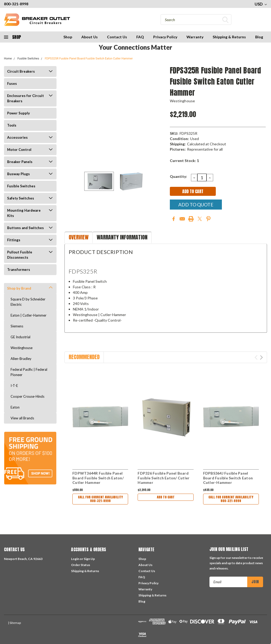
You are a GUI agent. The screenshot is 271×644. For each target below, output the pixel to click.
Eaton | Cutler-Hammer (29, 315)
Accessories (17, 137)
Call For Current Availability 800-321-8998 (100, 500)
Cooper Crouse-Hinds (27, 396)
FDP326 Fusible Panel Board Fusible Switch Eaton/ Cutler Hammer (163, 478)
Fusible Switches (28, 59)
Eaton (15, 407)
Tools (12, 125)
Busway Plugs (18, 174)
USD (261, 4)
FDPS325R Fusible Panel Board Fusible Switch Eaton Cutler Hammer (89, 59)
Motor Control (19, 150)
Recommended (84, 357)
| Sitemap (14, 623)
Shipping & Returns (229, 37)
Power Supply (18, 113)
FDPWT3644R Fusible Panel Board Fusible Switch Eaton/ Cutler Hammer (98, 478)
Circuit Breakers (21, 71)
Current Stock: (184, 161)
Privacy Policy (165, 37)
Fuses (12, 84)
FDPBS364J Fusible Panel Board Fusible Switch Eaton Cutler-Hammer (228, 478)
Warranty (195, 37)
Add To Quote (196, 205)
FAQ (140, 37)
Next (261, 357)
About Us (90, 37)
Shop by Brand (19, 288)
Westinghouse (22, 348)
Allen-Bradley (21, 359)
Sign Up (89, 559)
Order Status (81, 565)
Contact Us (117, 37)
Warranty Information (122, 237)
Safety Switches (21, 198)
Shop (68, 37)
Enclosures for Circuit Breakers (25, 98)
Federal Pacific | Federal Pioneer (29, 372)
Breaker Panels (20, 162)
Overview (79, 237)
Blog (259, 37)
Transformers (19, 270)
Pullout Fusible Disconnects (20, 255)
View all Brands (22, 418)
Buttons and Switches (25, 228)
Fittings (14, 240)
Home (8, 59)
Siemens (17, 326)
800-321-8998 (16, 4)
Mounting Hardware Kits (24, 213)
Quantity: (178, 176)
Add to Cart (166, 498)
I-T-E (14, 386)
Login (75, 559)
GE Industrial (20, 337)
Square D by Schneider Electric (28, 302)
